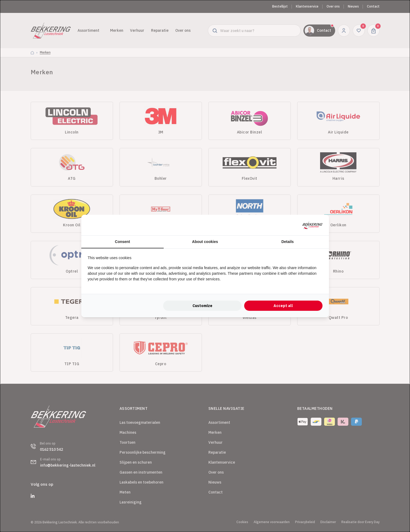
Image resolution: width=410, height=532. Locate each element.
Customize (202, 306)
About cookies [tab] (205, 242)
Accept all (283, 306)
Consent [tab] (122, 242)
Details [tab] (288, 242)
